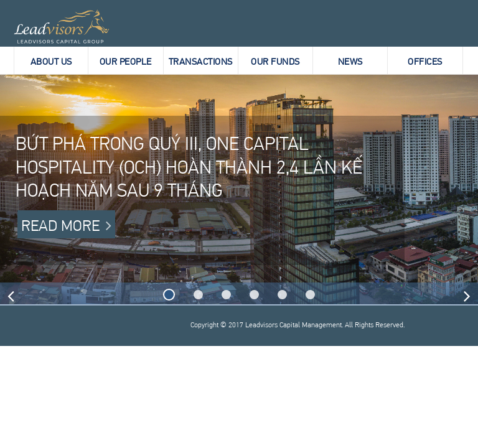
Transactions (201, 61)
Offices (425, 61)
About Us (51, 61)
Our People (126, 61)
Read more (60, 224)
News (350, 61)
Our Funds (275, 61)
